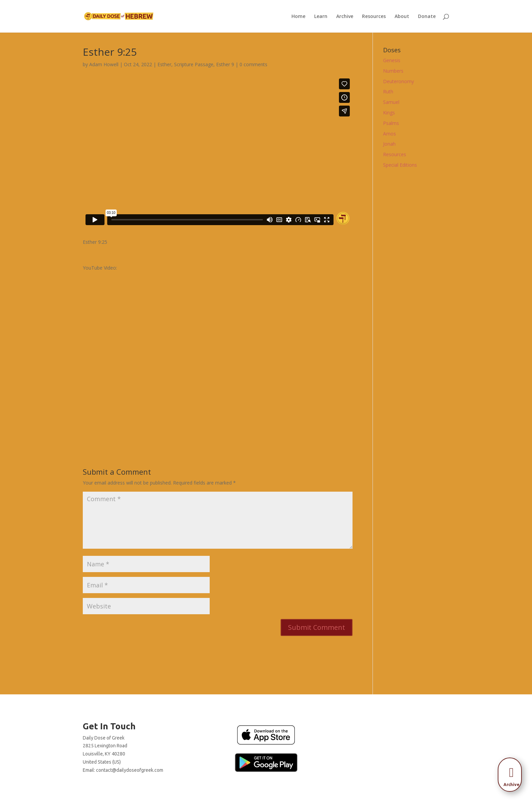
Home (298, 17)
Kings (389, 113)
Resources (374, 17)
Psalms (391, 123)
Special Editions (400, 165)
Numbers (393, 71)
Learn (321, 17)
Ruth (388, 92)
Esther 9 (225, 64)
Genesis (392, 60)
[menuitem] (512, 772)
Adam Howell (104, 64)
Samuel (391, 102)
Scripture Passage (194, 64)
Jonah (389, 144)
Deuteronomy (398, 81)
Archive (345, 17)
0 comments (253, 64)
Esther (164, 64)
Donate (427, 17)
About (402, 17)
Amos (389, 134)
